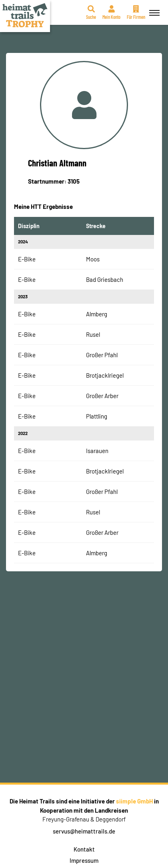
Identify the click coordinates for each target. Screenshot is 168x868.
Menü (153, 8)
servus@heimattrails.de (84, 831)
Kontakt (84, 849)
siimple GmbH (134, 801)
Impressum (84, 860)
